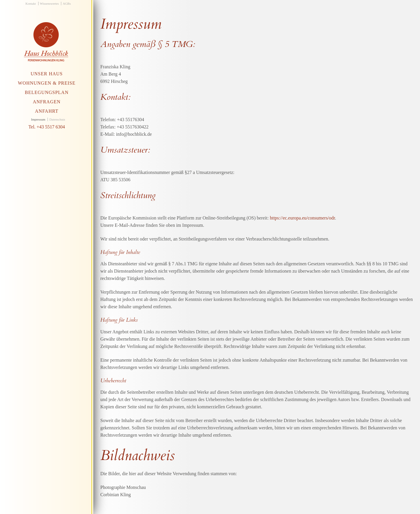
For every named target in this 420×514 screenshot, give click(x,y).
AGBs (67, 4)
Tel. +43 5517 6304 (47, 127)
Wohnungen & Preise (47, 83)
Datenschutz (57, 119)
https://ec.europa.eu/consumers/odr (302, 218)
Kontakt (30, 4)
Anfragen (47, 102)
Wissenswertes (49, 4)
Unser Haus (47, 74)
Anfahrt (47, 111)
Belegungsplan (47, 92)
